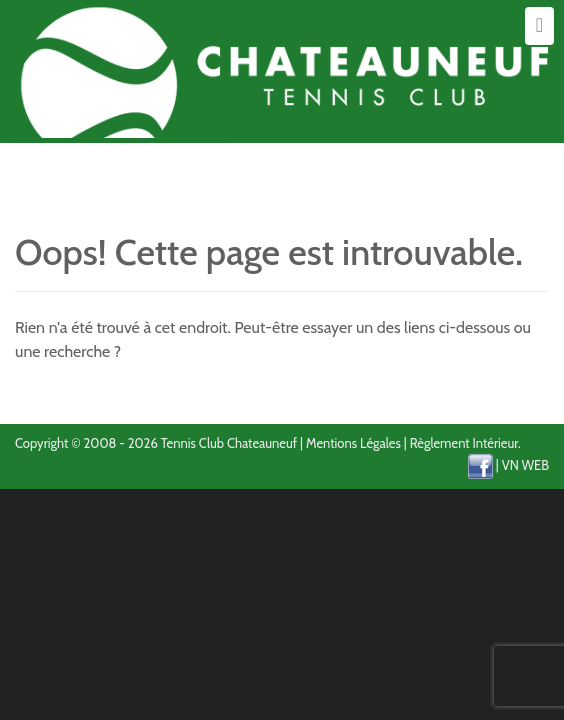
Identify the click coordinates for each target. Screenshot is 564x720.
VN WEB (525, 465)
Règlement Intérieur (464, 443)
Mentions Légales (353, 443)
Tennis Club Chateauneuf (229, 443)
